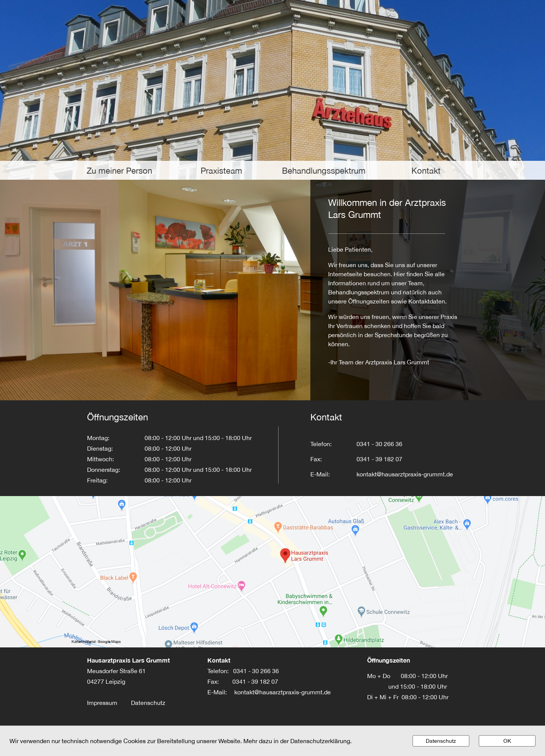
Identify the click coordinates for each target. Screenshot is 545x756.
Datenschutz (148, 703)
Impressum (109, 703)
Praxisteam (221, 171)
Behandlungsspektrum (324, 171)
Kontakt (426, 171)
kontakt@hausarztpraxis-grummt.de (283, 692)
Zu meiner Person (119, 171)
